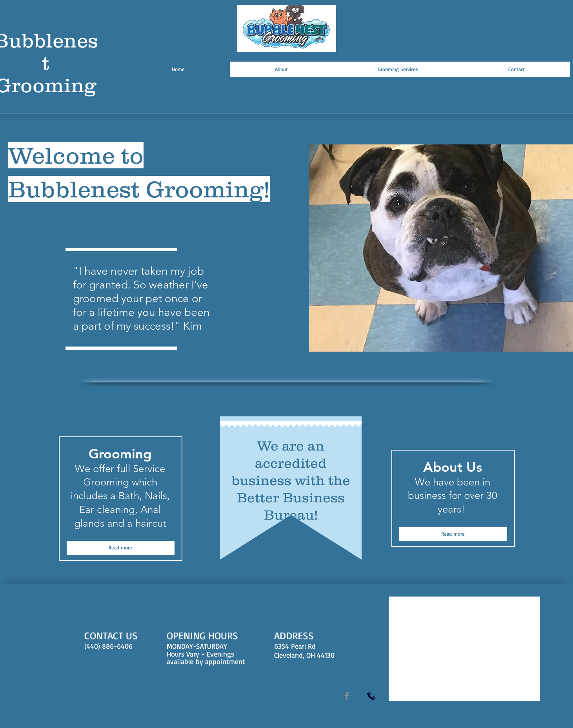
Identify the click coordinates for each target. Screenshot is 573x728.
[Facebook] (347, 696)
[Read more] (121, 548)
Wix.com (199, 698)
